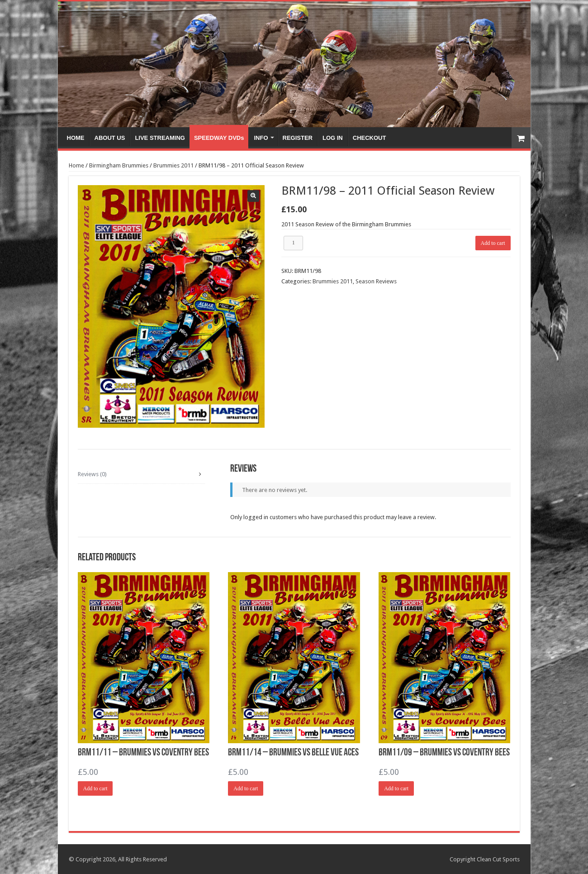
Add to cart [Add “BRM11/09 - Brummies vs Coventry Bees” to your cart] (396, 788)
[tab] (141, 474)
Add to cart (493, 243)
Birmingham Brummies (119, 165)
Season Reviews (376, 281)
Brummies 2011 (173, 165)
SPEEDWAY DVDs (219, 138)
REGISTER (298, 138)
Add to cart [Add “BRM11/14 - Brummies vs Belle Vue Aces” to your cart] (246, 788)
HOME (76, 138)
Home (76, 165)
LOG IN (333, 138)
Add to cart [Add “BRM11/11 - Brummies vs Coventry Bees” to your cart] (95, 788)
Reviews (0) (92, 474)
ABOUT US (110, 138)
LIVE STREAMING (160, 138)
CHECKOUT (370, 138)
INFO (261, 138)
